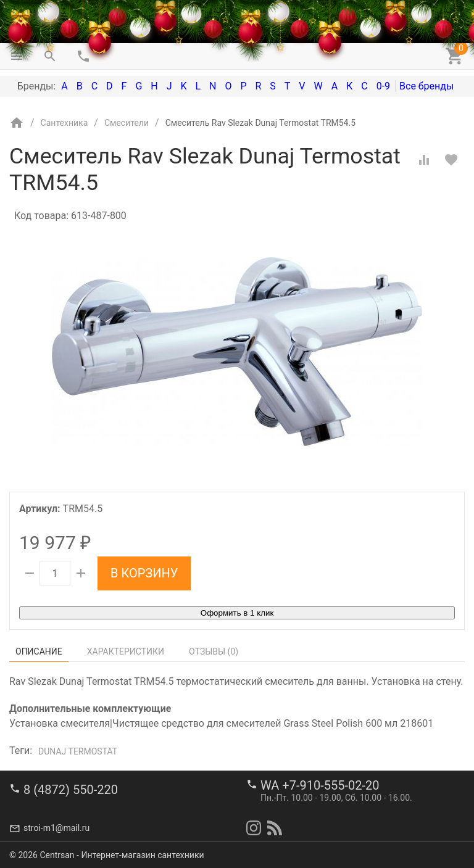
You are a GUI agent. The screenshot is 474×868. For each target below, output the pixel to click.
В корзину (144, 573)
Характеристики (126, 651)
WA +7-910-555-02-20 (320, 785)
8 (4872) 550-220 (71, 790)
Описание (39, 651)
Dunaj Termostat (78, 751)
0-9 (383, 86)
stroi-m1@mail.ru (56, 828)
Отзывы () (214, 651)
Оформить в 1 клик (237, 613)
